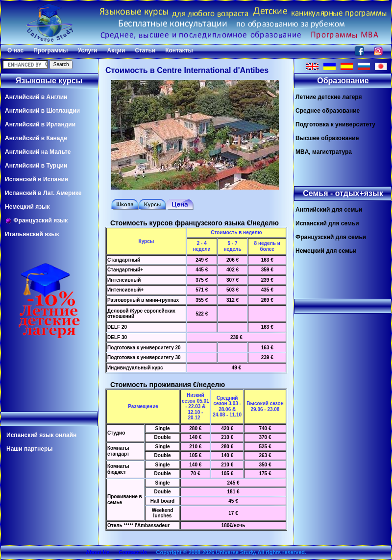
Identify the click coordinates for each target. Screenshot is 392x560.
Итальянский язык (32, 234)
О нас (15, 50)
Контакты (179, 50)
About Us (98, 552)
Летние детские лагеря (329, 97)
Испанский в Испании (37, 179)
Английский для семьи (329, 210)
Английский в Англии (36, 97)
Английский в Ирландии (40, 124)
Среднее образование (328, 111)
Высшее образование (327, 138)
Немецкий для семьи (326, 251)
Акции (116, 50)
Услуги (88, 50)
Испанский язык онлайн (41, 435)
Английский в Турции (36, 166)
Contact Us (133, 552)
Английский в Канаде (36, 138)
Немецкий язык (27, 207)
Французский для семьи (331, 237)
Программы (50, 50)
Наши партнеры (30, 449)
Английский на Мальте (38, 152)
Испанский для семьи (327, 223)
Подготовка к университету (335, 124)
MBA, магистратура (324, 152)
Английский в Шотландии (42, 111)
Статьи (145, 50)
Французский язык (36, 221)
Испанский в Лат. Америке (43, 193)
